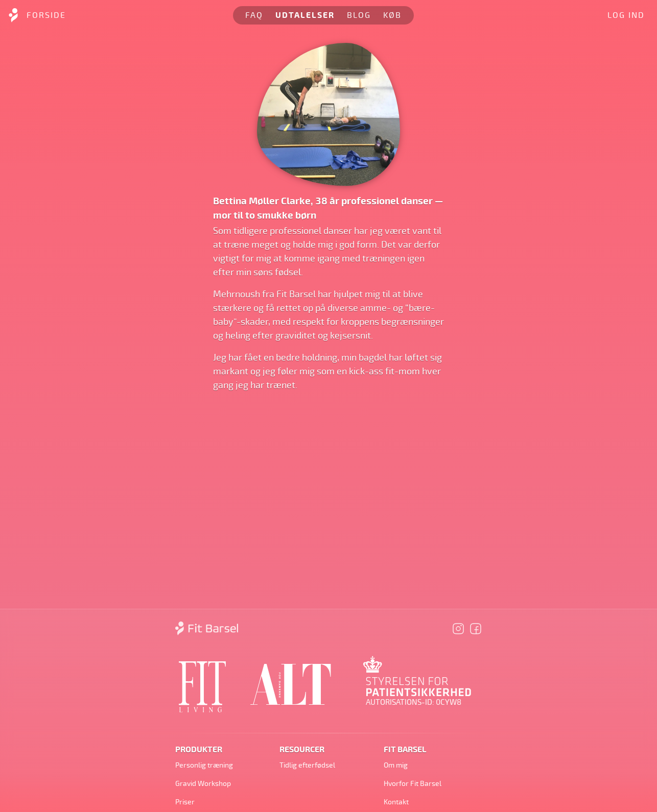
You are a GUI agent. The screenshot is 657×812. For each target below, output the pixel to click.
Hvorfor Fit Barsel (413, 784)
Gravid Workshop (203, 784)
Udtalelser (305, 15)
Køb (392, 15)
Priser (185, 802)
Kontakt (396, 802)
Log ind (626, 15)
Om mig (396, 765)
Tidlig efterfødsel (307, 765)
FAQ (254, 15)
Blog (359, 15)
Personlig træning (204, 765)
